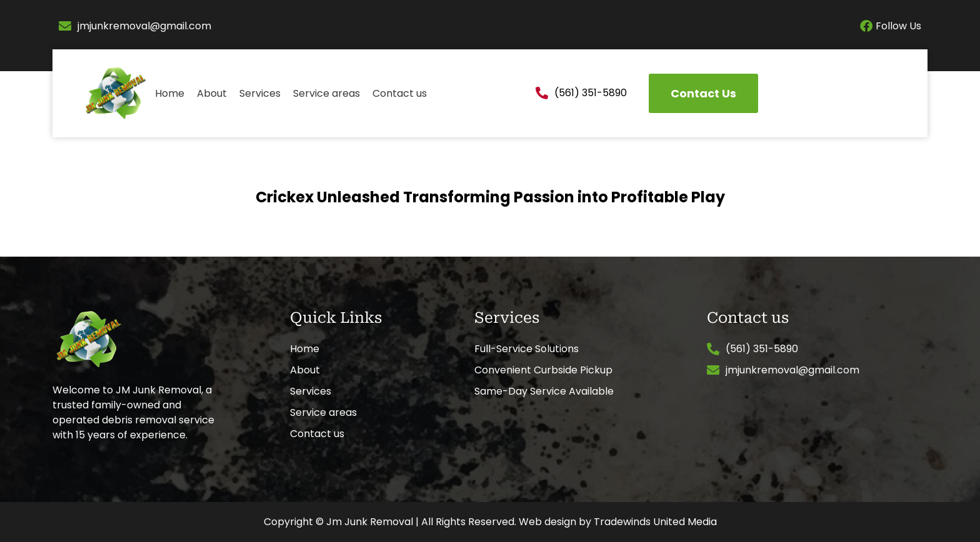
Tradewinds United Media (655, 522)
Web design (547, 522)
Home (170, 93)
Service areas (327, 93)
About (212, 93)
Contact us (400, 93)
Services (260, 93)
